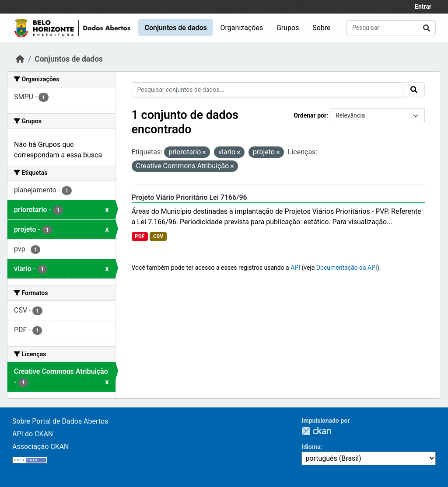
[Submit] (427, 28)
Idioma (311, 447)
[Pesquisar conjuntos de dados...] (391, 28)
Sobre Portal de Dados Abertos (60, 421)
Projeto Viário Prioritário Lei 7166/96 (189, 197)
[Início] (20, 59)
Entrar (423, 7)
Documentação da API (347, 268)
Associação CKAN (41, 447)
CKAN (316, 431)
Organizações (242, 28)
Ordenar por (310, 115)
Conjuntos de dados (175, 28)
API (295, 268)
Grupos (288, 28)
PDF (140, 237)
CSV (158, 237)
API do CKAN (33, 434)
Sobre (321, 28)
